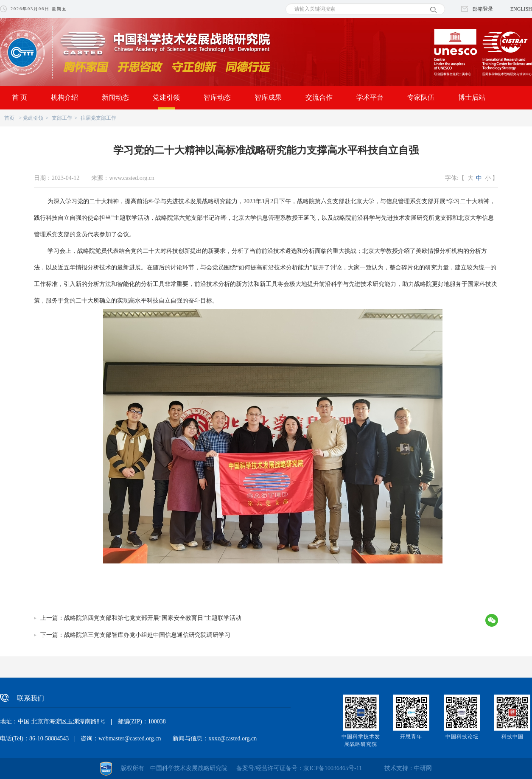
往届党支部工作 (98, 118)
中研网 (423, 768)
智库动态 (217, 97)
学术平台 (370, 97)
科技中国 (512, 737)
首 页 (20, 97)
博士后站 (472, 97)
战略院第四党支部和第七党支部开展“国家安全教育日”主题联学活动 (153, 618)
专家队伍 (421, 97)
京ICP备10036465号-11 (333, 768)
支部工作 (62, 118)
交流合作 (319, 97)
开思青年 (411, 737)
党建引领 (166, 97)
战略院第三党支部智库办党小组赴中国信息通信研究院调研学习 (147, 635)
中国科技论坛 (462, 737)
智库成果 (268, 97)
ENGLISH (521, 9)
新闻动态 (115, 97)
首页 (9, 118)
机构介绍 (64, 97)
